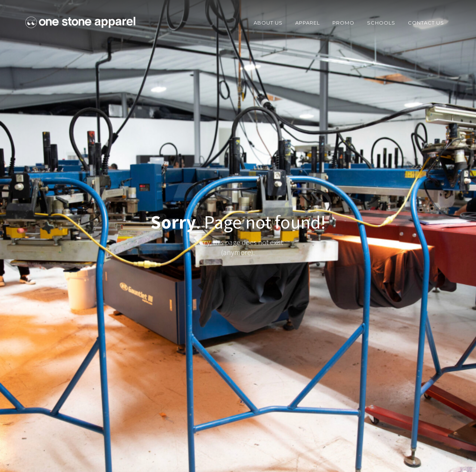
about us (268, 23)
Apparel (308, 23)
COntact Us (426, 23)
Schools (381, 23)
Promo (343, 23)
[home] (80, 22)
